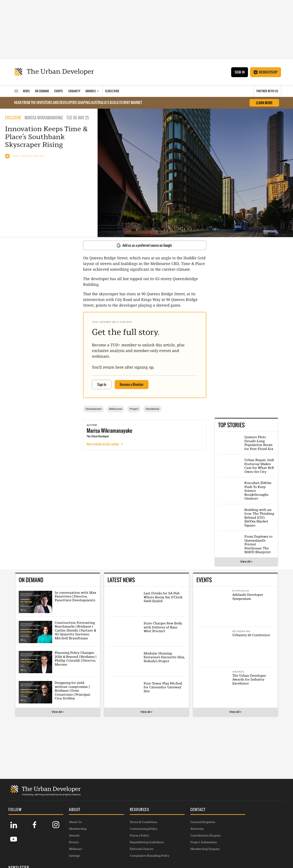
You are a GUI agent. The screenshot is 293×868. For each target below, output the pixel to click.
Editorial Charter (131, 845)
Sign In (239, 72)
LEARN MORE (264, 103)
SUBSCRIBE (241, 837)
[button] (89, 806)
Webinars (70, 845)
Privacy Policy (128, 831)
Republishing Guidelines (136, 838)
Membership (266, 72)
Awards (69, 831)
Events (69, 838)
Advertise (181, 824)
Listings (69, 851)
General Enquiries (187, 818)
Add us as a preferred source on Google (144, 245)
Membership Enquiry (189, 845)
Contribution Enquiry (189, 831)
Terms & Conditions (133, 818)
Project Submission (188, 838)
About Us (70, 818)
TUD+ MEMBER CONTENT (25, 156)
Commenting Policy (133, 824)
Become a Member (132, 384)
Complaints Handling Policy (139, 851)
